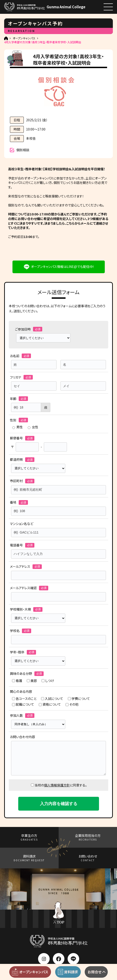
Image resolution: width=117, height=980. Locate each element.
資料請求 (29, 858)
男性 (18, 427)
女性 (33, 427)
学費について (79, 699)
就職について (23, 704)
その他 (72, 704)
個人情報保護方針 (57, 785)
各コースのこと (24, 699)
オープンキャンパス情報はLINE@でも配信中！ (63, 267)
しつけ (48, 681)
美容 (32, 681)
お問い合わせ (88, 858)
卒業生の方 (29, 837)
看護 (17, 681)
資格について (50, 704)
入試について (52, 699)
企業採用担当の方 (88, 837)
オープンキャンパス (24, 38)
